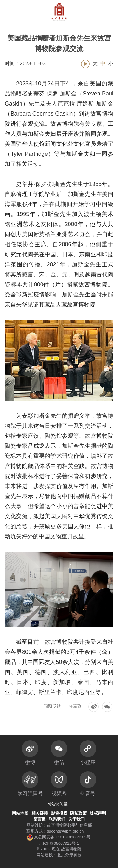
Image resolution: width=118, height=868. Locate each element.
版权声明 (98, 813)
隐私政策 (78, 813)
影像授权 (59, 813)
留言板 (39, 819)
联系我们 (57, 819)
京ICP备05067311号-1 (59, 844)
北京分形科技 (69, 855)
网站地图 (20, 813)
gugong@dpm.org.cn (65, 831)
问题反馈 (52, 706)
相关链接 (40, 813)
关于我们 (76, 819)
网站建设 (45, 855)
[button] (100, 12)
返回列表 (59, 720)
